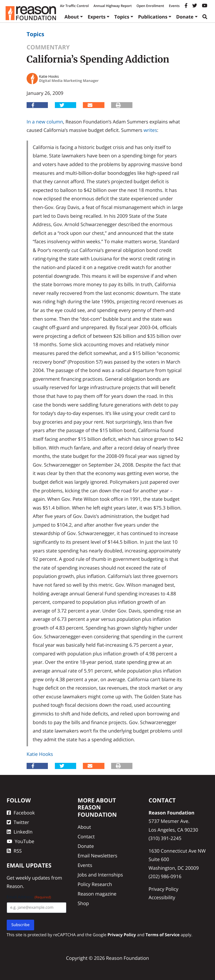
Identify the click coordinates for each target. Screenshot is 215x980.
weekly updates (33, 878)
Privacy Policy (163, 889)
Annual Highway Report (113, 6)
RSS (14, 851)
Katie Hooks (40, 754)
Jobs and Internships (100, 875)
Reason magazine (97, 894)
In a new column (45, 122)
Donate (185, 17)
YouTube (21, 841)
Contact (86, 836)
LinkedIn (20, 832)
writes (150, 130)
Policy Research (95, 884)
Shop (83, 903)
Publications (153, 17)
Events (174, 6)
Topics (122, 17)
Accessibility (162, 897)
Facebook (21, 813)
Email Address (29, 897)
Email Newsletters (97, 856)
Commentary (48, 47)
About (72, 17)
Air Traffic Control (74, 6)
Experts (97, 17)
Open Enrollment (150, 6)
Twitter (18, 822)
